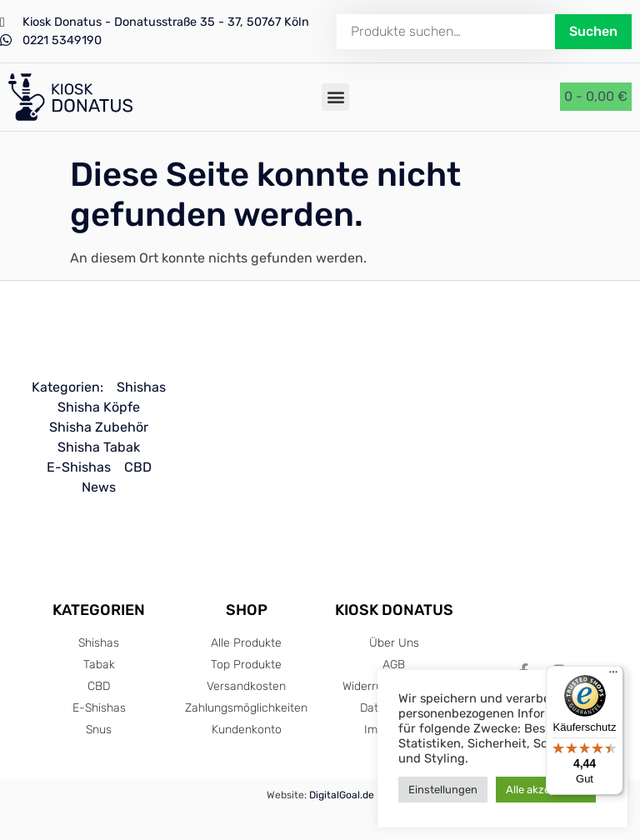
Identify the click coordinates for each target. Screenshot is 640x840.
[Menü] (613, 676)
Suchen (593, 31)
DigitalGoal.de (342, 795)
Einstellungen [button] (443, 790)
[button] (335, 97)
